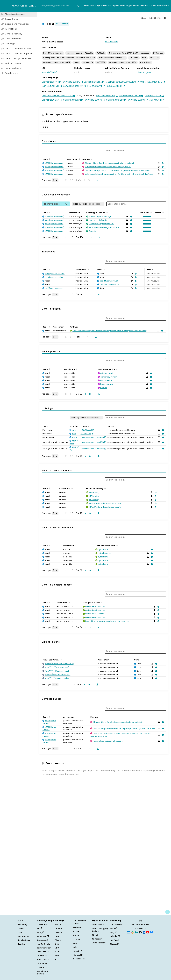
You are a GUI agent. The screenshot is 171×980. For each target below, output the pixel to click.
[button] (146, 217)
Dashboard (42, 967)
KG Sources (42, 964)
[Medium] (136, 932)
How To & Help (43, 944)
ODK (75, 947)
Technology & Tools (129, 6)
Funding (22, 944)
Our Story (23, 924)
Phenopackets (80, 959)
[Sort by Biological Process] (101, 602)
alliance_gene (144, 72)
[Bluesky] (151, 932)
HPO (57, 936)
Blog (113, 932)
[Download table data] (97, 180)
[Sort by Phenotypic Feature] (107, 212)
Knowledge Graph (99, 6)
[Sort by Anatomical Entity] (116, 369)
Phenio (58, 940)
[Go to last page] (91, 237)
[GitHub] (140, 932)
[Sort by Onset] (163, 212)
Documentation (44, 948)
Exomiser (77, 928)
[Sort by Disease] (91, 159)
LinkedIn (115, 936)
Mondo (58, 924)
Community (163, 6)
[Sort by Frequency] (150, 212)
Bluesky (115, 944)
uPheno (58, 932)
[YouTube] (148, 932)
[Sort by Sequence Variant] (61, 660)
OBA (57, 944)
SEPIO (58, 956)
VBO (57, 948)
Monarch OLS (98, 924)
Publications (24, 940)
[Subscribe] (128, 932)
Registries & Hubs (148, 6)
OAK (75, 943)
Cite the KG (42, 956)
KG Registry (97, 939)
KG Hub (95, 935)
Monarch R (43, 936)
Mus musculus (112, 42)
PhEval (76, 932)
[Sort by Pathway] (80, 327)
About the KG (43, 960)
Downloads (42, 924)
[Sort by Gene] (49, 159)
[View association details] (162, 163)
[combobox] (60, 6)
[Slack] (132, 932)
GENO (58, 952)
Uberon (58, 928)
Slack (114, 928)
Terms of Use (43, 952)
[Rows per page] (55, 180)
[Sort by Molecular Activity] (105, 488)
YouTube (115, 940)
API (39, 928)
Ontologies (114, 6)
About (86, 6)
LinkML (76, 936)
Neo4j (40, 932)
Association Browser (42, 973)
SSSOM (77, 939)
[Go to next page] (86, 237)
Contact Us (24, 936)
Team (21, 928)
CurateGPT (78, 955)
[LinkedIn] (144, 932)
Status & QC (42, 940)
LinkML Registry (99, 943)
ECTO (58, 960)
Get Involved (116, 924)
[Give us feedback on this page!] (168, 912)
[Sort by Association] (79, 159)
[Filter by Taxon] (88, 204)
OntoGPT (78, 951)
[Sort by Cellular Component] (116, 545)
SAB (20, 932)
